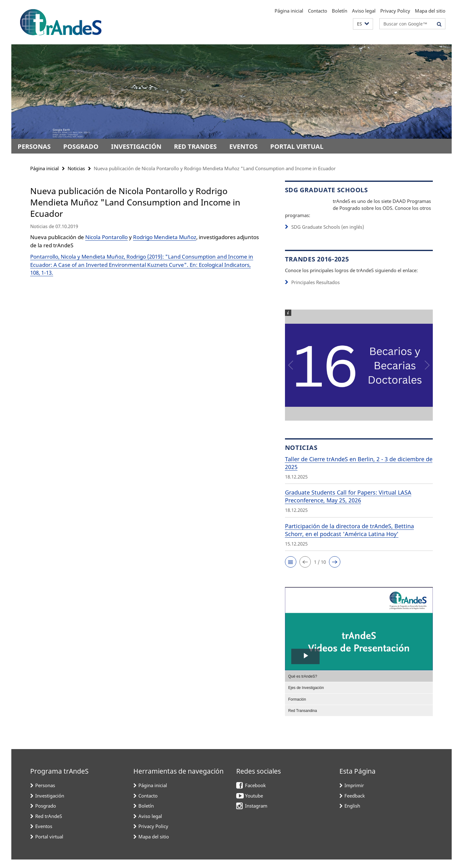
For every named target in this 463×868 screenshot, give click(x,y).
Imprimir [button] (354, 794)
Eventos (243, 146)
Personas (34, 146)
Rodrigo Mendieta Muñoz (165, 237)
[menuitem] (359, 685)
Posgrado (81, 146)
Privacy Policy (395, 11)
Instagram (256, 814)
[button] (363, 24)
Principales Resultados (315, 291)
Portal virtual (297, 146)
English (352, 814)
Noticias (76, 168)
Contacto (318, 11)
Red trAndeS (195, 146)
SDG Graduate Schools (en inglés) (328, 235)
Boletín (340, 11)
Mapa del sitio (430, 11)
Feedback (355, 804)
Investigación (136, 146)
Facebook (255, 794)
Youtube (254, 804)
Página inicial (289, 11)
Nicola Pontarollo (106, 237)
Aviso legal (364, 11)
